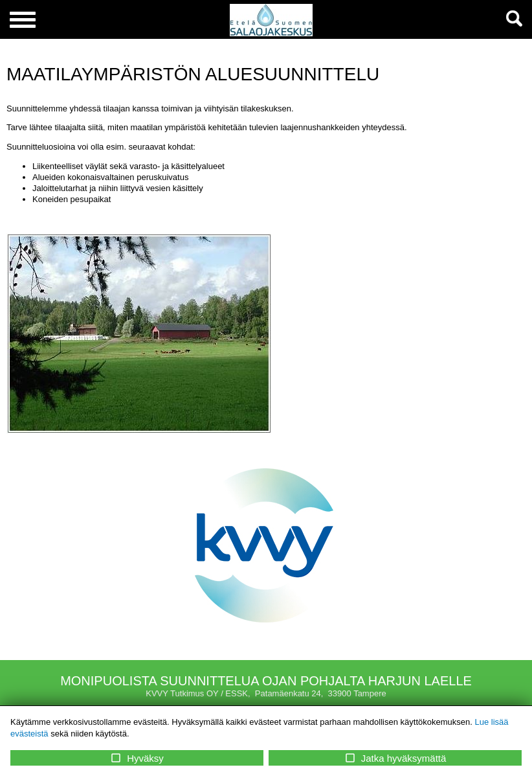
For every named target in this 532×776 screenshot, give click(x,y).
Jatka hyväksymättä (395, 758)
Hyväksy (137, 758)
